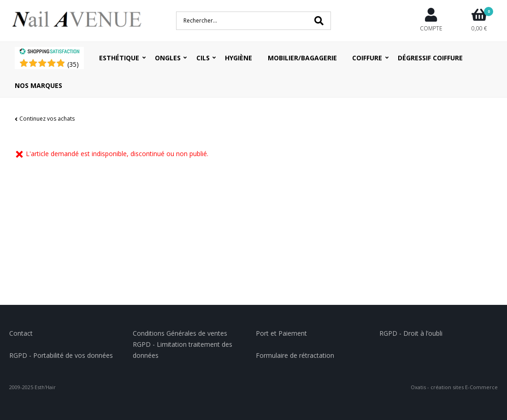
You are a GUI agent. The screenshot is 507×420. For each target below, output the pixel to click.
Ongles (168, 58)
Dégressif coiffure (430, 58)
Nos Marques (38, 85)
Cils (203, 58)
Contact (21, 333)
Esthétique (119, 58)
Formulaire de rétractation (295, 355)
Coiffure (367, 58)
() (73, 64)
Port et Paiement (281, 333)
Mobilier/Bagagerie (302, 58)
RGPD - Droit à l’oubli (411, 333)
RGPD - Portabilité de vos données (61, 355)
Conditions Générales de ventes (180, 333)
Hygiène (239, 58)
